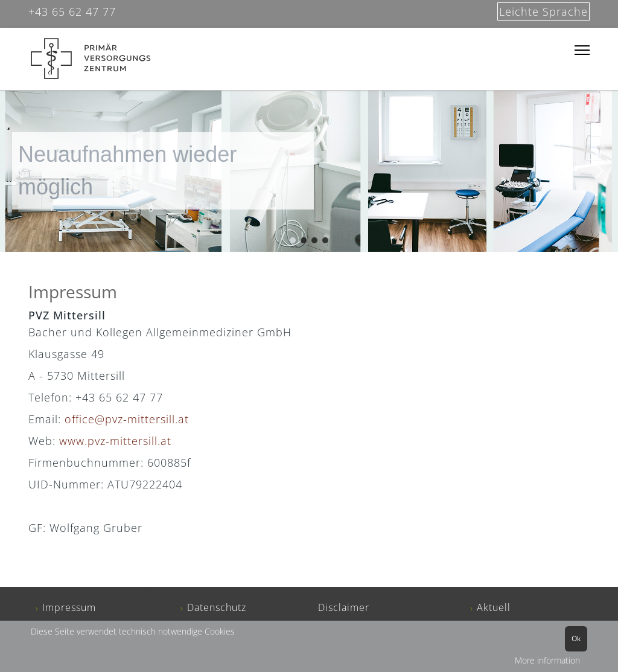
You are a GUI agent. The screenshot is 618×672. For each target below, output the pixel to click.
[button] (19, 171)
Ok (576, 638)
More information (547, 660)
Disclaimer (344, 607)
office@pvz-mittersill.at (129, 419)
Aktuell (494, 607)
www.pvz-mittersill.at (115, 441)
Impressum (69, 607)
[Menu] (582, 50)
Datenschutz (217, 607)
